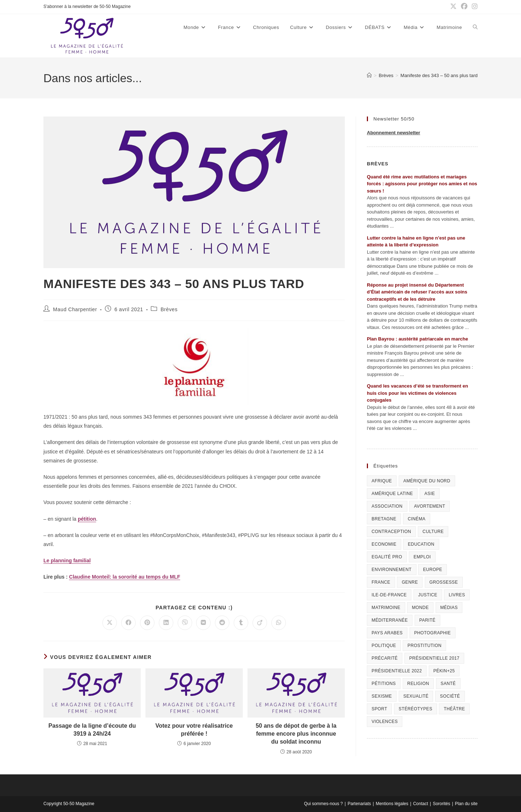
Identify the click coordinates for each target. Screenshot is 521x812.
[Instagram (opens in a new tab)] (474, 7)
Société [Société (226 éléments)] (450, 696)
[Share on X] (110, 623)
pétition (87, 519)
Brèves (169, 309)
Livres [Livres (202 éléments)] (457, 595)
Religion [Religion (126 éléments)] (418, 684)
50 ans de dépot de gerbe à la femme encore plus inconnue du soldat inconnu (296, 734)
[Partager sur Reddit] (222, 623)
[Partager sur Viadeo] (260, 623)
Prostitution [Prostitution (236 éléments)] (424, 646)
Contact (421, 804)
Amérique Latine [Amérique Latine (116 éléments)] (392, 494)
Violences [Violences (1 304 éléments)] (385, 722)
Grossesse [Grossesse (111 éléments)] (444, 582)
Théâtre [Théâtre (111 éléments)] (454, 709)
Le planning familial (67, 561)
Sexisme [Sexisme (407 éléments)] (382, 696)
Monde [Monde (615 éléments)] (420, 608)
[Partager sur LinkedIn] (166, 623)
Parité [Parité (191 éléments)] (427, 620)
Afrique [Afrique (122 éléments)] (382, 481)
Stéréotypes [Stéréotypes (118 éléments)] (416, 709)
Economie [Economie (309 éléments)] (384, 544)
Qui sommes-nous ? (323, 804)
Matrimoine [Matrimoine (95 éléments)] (386, 608)
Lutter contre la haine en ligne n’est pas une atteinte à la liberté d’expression (416, 242)
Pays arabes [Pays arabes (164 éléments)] (387, 633)
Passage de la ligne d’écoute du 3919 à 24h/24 (92, 730)
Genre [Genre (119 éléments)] (410, 582)
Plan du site (466, 804)
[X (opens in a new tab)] (453, 7)
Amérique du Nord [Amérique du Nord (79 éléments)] (427, 481)
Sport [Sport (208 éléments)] (379, 709)
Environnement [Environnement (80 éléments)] (392, 570)
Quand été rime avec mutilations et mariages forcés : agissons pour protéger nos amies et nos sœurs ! (422, 184)
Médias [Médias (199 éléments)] (449, 608)
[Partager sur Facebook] (128, 623)
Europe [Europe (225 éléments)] (433, 570)
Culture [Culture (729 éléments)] (433, 532)
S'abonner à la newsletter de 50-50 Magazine (87, 7)
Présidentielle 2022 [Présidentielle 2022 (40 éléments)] (397, 671)
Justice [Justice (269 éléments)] (428, 595)
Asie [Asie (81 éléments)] (430, 494)
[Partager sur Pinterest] (147, 623)
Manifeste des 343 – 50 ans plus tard (439, 75)
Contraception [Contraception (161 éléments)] (391, 532)
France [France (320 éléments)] (381, 582)
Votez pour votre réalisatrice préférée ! (194, 730)
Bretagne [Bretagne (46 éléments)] (384, 519)
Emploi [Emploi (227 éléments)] (422, 557)
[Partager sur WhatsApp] (279, 623)
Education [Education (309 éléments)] (421, 544)
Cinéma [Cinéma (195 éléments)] (417, 519)
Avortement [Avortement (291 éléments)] (429, 506)
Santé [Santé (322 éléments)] (448, 684)
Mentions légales (392, 804)
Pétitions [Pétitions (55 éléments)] (384, 684)
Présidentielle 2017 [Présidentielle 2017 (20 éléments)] (434, 658)
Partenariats (359, 804)
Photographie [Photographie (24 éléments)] (433, 633)
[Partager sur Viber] (185, 623)
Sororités (441, 804)
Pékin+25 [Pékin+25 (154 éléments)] (444, 671)
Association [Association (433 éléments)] (387, 506)
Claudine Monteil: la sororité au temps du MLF (125, 577)
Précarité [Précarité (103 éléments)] (385, 658)
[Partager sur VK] (203, 623)
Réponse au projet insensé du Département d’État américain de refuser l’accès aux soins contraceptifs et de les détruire (417, 292)
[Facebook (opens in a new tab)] (464, 7)
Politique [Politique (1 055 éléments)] (384, 646)
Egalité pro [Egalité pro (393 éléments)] (387, 557)
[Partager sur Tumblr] (241, 623)
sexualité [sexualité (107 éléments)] (416, 696)
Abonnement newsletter (393, 133)
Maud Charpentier (75, 309)
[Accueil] (369, 75)
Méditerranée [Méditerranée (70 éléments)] (390, 620)
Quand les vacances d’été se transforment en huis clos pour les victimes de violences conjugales (418, 393)
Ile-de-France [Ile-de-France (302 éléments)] (389, 595)
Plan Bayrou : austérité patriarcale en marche (418, 339)
